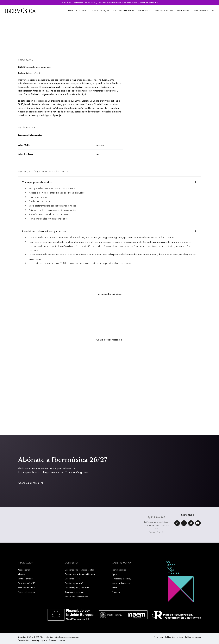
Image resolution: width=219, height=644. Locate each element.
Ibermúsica (144, 11)
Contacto (116, 592)
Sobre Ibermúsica (119, 570)
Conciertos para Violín (74, 583)
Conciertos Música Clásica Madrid (79, 570)
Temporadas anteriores (74, 592)
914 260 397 (156, 517)
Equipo (115, 574)
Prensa (114, 588)
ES (213, 11)
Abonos (21, 574)
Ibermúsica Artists (164, 11)
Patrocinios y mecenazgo (122, 579)
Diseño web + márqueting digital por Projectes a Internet (41, 640)
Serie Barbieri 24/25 (27, 588)
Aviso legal (159, 637)
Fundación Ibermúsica (121, 583)
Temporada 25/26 (77, 11)
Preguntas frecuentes (26, 592)
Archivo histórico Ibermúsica (76, 597)
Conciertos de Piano (73, 579)
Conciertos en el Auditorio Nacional (80, 574)
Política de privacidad (174, 637)
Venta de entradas (26, 579)
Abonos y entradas (124, 11)
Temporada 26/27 (100, 11)
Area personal (201, 11)
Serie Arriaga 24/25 (27, 583)
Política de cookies (193, 637)
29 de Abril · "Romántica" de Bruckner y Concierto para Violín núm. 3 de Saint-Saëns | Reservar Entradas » (109, 3)
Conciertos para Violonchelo (77, 588)
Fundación (183, 11)
